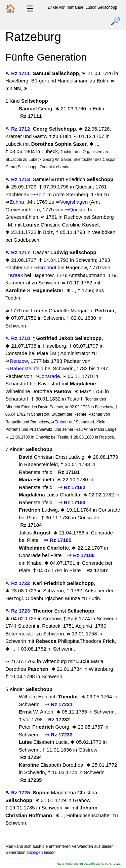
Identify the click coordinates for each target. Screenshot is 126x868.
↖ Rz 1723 (18, 611)
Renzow (19, 361)
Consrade (49, 376)
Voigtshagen (74, 202)
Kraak (16, 275)
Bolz (40, 194)
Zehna (17, 202)
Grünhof (47, 267)
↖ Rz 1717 (18, 252)
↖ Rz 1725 (18, 792)
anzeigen (35, 853)
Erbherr (61, 422)
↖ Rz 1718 (18, 338)
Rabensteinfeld (27, 368)
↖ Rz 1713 (18, 179)
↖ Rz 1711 (18, 73)
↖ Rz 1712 (18, 129)
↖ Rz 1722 (18, 583)
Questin (78, 210)
